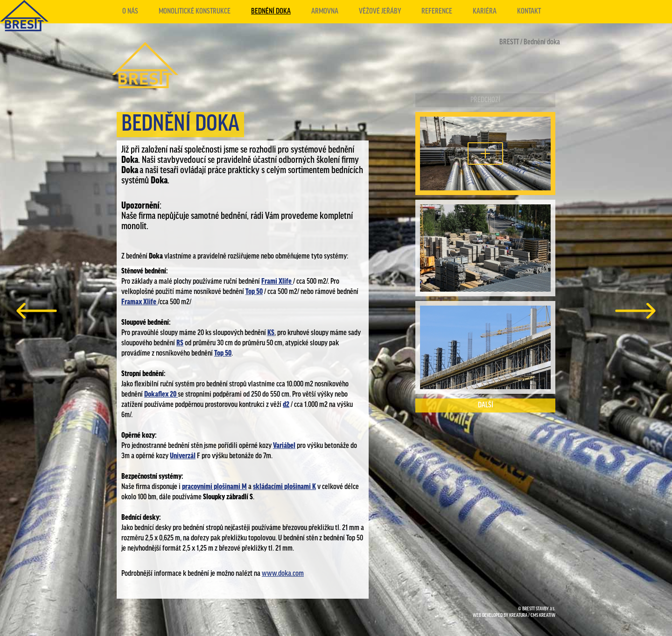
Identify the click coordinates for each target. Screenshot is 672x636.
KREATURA (518, 615)
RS (180, 343)
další (635, 311)
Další (486, 405)
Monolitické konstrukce (195, 11)
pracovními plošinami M (214, 487)
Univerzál (183, 456)
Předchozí (485, 100)
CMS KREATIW (543, 615)
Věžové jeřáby (380, 11)
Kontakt (529, 11)
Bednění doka (271, 11)
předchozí (37, 311)
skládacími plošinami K (284, 487)
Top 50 (254, 292)
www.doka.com (283, 574)
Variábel (284, 446)
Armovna (325, 11)
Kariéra (485, 11)
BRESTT (509, 42)
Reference (437, 11)
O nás (130, 11)
